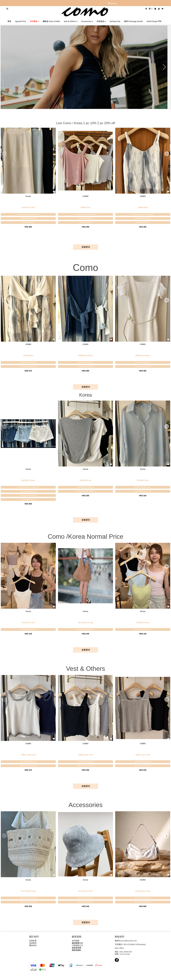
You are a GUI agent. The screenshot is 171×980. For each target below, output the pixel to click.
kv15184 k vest (28, 623)
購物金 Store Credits (51, 21)
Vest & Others (71, 21)
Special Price (21, 21)
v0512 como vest (28, 755)
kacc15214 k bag (28, 891)
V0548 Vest (143, 207)
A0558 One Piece (85, 355)
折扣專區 (34, 21)
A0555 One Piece (143, 355)
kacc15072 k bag (85, 623)
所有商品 (101, 21)
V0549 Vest (85, 207)
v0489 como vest (85, 755)
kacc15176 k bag (143, 891)
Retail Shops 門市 (154, 21)
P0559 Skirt (28, 355)
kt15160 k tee (143, 480)
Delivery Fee (115, 21)
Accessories (87, 21)
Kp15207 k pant (28, 480)
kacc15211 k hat (85, 891)
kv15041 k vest (143, 623)
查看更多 (85, 247)
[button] (4, 67)
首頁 (9, 21)
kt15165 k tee (85, 480)
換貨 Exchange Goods (133, 21)
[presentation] (4, 154)
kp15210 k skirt (28, 207)
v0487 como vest (143, 755)
